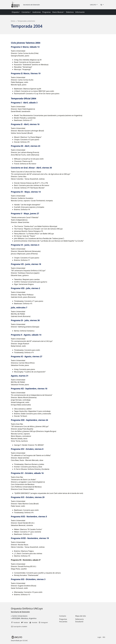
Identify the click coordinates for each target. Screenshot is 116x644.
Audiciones (37, 12)
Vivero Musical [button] (58, 12)
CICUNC (25, 641)
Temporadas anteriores (26, 21)
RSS (104, 637)
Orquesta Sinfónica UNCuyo (27, 608)
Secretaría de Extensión (32, 5)
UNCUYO (93, 5)
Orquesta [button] (15, 12)
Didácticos (70, 12)
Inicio (13, 21)
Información (80, 12)
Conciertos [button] (26, 12)
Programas (46, 12)
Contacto (63, 616)
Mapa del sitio (81, 616)
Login (99, 637)
